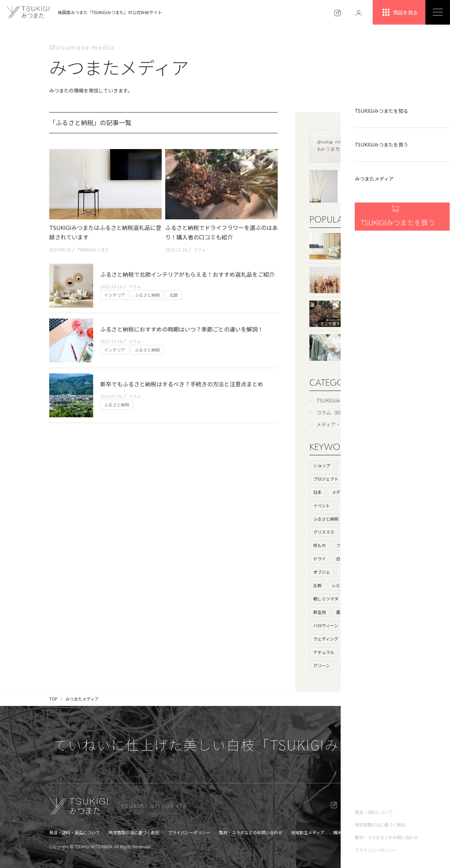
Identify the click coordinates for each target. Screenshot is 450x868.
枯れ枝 (365, 558)
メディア (340, 492)
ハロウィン (359, 625)
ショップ (322, 465)
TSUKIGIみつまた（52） (343, 400)
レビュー (340, 585)
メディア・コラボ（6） (342, 424)
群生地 (320, 612)
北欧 (373, 612)
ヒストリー (351, 465)
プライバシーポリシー (189, 832)
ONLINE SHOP (374, 806)
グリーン (322, 665)
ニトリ (386, 545)
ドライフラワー (378, 532)
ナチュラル (324, 652)
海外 (380, 479)
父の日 (346, 665)
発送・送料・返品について (75, 832)
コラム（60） (332, 412)
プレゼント (359, 519)
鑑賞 (340, 612)
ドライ (320, 558)
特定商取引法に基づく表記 (134, 832)
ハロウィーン (326, 625)
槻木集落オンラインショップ (361, 832)
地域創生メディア (308, 832)
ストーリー (382, 465)
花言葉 (369, 599)
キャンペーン (361, 639)
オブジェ (322, 572)
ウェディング (326, 639)
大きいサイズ (376, 572)
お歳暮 (386, 625)
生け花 (365, 585)
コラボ (365, 492)
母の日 (347, 572)
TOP (53, 699)
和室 (349, 532)
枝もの (320, 545)
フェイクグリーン (353, 545)
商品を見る (399, 12)
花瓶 (388, 639)
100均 (388, 558)
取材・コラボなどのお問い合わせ (251, 832)
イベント (322, 505)
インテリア (351, 505)
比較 (317, 585)
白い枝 (342, 558)
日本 (317, 492)
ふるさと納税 (326, 519)
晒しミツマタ (326, 599)
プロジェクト (326, 479)
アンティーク (357, 652)
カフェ (378, 505)
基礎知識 (357, 479)
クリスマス (324, 532)
